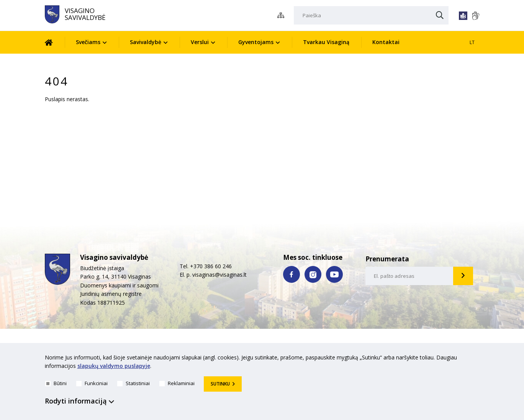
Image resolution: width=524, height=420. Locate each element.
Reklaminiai (177, 383)
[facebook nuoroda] (291, 274)
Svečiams (88, 42)
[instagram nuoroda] (313, 274)
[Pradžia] (55, 42)
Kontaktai (386, 42)
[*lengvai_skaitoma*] (463, 16)
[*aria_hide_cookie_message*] (478, 359)
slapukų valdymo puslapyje (114, 366)
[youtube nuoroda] (334, 274)
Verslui (200, 42)
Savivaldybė (146, 42)
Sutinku (220, 384)
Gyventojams (256, 42)
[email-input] (409, 276)
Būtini (56, 383)
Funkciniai (92, 383)
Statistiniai (133, 383)
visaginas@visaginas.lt (219, 275)
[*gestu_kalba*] (475, 16)
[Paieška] (371, 15)
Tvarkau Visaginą (326, 42)
